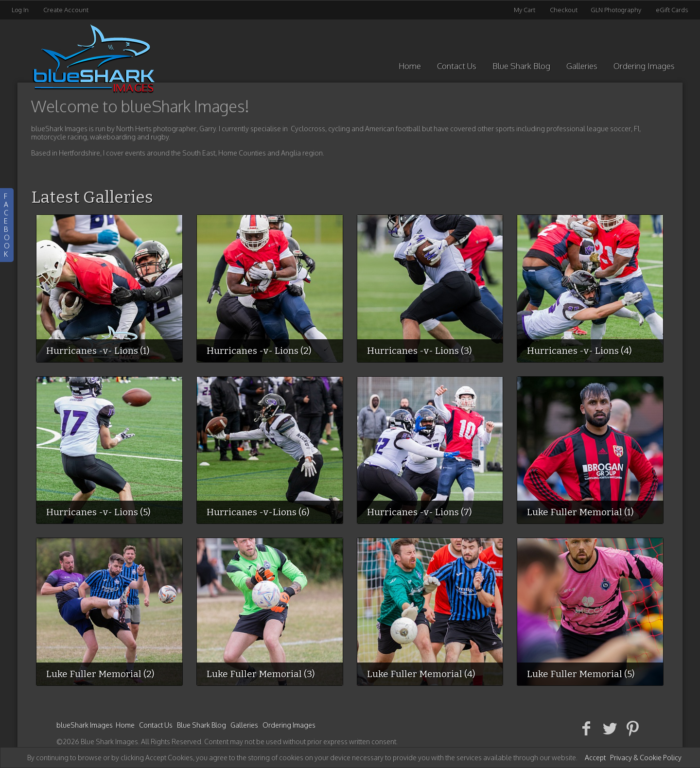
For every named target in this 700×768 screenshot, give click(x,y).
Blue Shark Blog (521, 66)
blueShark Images (85, 725)
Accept (595, 758)
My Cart (525, 10)
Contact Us (457, 66)
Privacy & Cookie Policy (646, 758)
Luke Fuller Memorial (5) (581, 674)
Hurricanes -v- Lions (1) (98, 351)
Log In (20, 10)
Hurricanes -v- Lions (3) (420, 351)
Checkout (564, 10)
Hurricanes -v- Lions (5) (98, 512)
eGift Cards (672, 10)
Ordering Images (644, 66)
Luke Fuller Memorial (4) (421, 674)
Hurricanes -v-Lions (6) (258, 512)
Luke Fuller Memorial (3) (261, 674)
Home (410, 66)
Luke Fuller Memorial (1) (580, 512)
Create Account (66, 10)
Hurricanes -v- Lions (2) (259, 351)
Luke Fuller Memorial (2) (100, 674)
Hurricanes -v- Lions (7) (420, 512)
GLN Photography (616, 10)
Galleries (582, 66)
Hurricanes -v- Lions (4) (579, 351)
